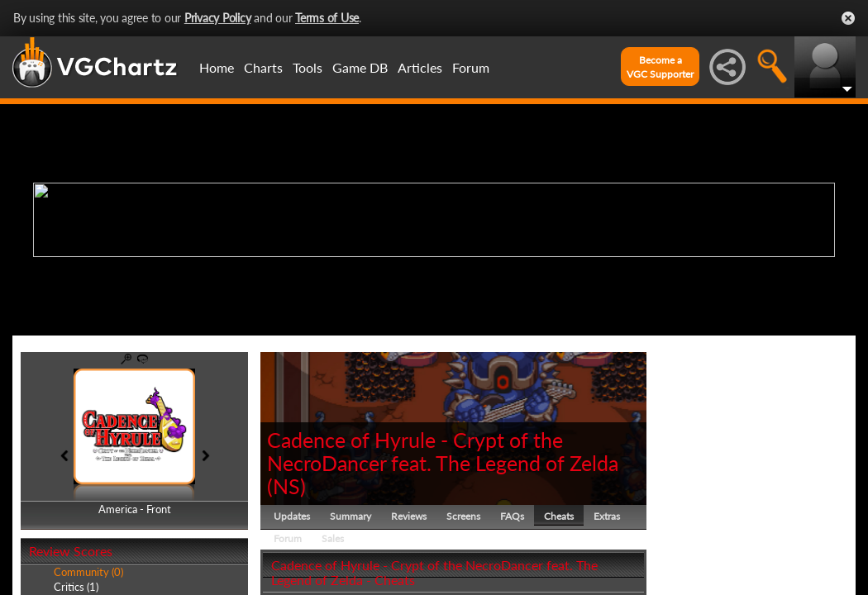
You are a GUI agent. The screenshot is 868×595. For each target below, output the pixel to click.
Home (217, 67)
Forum (471, 67)
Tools (308, 67)
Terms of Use (327, 18)
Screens (463, 516)
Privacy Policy (218, 18)
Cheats (559, 516)
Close (848, 18)
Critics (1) (76, 587)
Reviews (409, 516)
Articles (420, 67)
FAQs (512, 516)
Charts (263, 67)
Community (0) (88, 572)
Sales (333, 538)
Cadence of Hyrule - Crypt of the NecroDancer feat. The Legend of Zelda (443, 451)
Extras (607, 516)
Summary (351, 516)
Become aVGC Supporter (660, 67)
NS (286, 486)
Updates (292, 516)
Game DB (360, 67)
